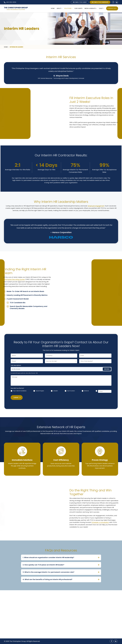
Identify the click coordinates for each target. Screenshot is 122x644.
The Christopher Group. (18, 641)
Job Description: (42, 369)
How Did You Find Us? (43, 378)
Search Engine (52, 379)
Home (53, 8)
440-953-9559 (11, 2)
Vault (101, 8)
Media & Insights (90, 8)
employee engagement (96, 206)
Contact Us (112, 8)
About (59, 8)
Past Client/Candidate (44, 379)
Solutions (68, 8)
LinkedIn (59, 379)
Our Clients (78, 8)
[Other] (79, 380)
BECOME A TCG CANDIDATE (100, 2)
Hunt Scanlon (65, 379)
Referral (71, 379)
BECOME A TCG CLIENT (80, 2)
